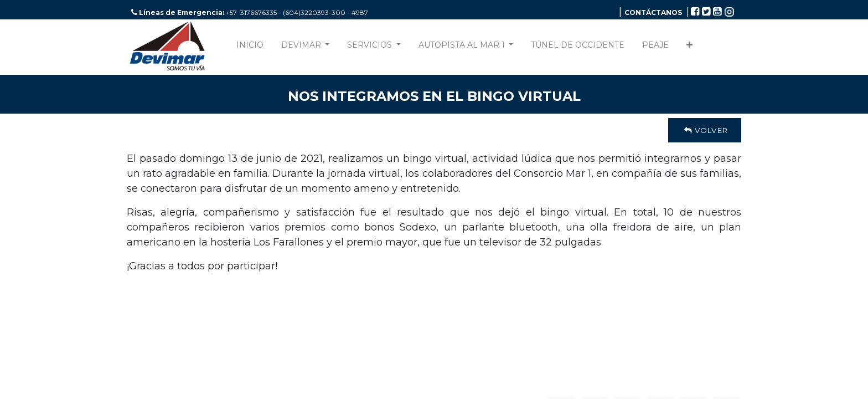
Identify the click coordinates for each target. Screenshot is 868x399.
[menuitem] (250, 47)
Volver (705, 130)
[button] (689, 47)
